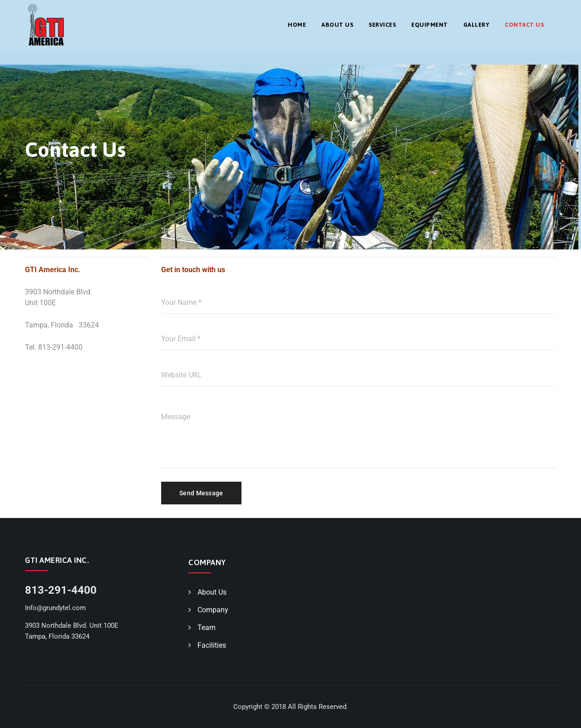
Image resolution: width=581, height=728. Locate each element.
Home (297, 25)
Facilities (212, 645)
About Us (337, 25)
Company (213, 610)
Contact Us (524, 25)
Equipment (430, 25)
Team (207, 628)
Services (382, 25)
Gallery (477, 25)
